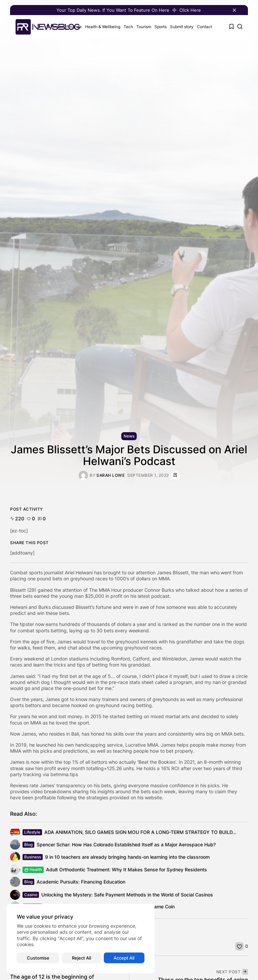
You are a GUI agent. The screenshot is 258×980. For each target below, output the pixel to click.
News (129, 436)
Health (33, 871)
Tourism (144, 27)
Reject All (81, 958)
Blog (28, 845)
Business (33, 858)
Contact (204, 27)
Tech (128, 27)
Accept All (124, 958)
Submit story (182, 27)
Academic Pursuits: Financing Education (81, 883)
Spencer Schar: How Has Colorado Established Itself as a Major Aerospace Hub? (126, 845)
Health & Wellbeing (103, 27)
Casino (31, 897)
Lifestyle (32, 833)
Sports (161, 27)
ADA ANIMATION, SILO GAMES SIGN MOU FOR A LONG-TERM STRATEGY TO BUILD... (140, 833)
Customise (38, 958)
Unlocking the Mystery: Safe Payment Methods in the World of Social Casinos (127, 897)
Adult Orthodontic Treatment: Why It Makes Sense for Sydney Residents (126, 871)
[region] (81, 939)
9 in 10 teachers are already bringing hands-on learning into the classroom (127, 858)
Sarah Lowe (111, 475)
